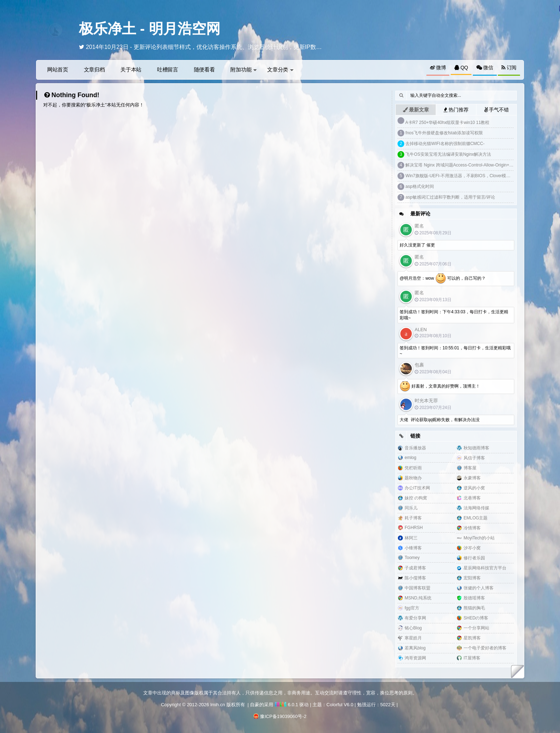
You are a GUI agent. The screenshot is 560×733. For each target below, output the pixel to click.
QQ (461, 68)
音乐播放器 (415, 448)
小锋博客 (413, 548)
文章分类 (280, 69)
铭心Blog (413, 628)
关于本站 (131, 69)
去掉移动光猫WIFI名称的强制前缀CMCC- (445, 144)
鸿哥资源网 (415, 658)
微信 (485, 68)
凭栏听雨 (413, 468)
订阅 (509, 68)
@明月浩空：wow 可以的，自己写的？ (443, 279)
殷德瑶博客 (474, 598)
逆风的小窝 (474, 488)
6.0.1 (286, 705)
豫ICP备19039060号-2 (283, 716)
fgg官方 (412, 608)
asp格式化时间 (419, 186)
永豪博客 (472, 478)
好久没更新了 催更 (417, 245)
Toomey (412, 558)
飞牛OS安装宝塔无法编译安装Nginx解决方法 (448, 154)
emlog (411, 458)
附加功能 (244, 69)
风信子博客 (474, 458)
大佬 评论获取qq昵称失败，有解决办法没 (440, 420)
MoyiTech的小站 (479, 538)
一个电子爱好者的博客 (485, 648)
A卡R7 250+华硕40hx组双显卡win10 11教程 (447, 123)
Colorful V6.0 (340, 705)
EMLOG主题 (476, 518)
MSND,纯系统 (418, 598)
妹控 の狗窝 (416, 498)
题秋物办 (413, 478)
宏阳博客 (472, 578)
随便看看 (204, 69)
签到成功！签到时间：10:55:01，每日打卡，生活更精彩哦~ (455, 351)
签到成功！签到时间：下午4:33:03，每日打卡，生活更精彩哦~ (454, 315)
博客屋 (470, 468)
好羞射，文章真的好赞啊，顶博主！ (440, 387)
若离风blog (415, 648)
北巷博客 (472, 498)
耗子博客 (413, 518)
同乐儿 (411, 508)
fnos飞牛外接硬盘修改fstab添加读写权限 (444, 133)
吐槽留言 (168, 69)
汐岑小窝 (472, 548)
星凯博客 (472, 638)
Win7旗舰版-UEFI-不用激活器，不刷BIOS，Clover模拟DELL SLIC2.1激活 (476, 176)
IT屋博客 (472, 658)
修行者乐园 (474, 558)
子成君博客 (415, 568)
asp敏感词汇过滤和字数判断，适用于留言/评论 (450, 197)
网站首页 (58, 69)
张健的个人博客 (479, 588)
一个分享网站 (476, 628)
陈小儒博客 (415, 578)
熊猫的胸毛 (474, 608)
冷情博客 (472, 528)
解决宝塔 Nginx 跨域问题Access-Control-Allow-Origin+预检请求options (473, 165)
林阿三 (411, 538)
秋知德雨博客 (476, 448)
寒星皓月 (413, 638)
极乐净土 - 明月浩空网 (150, 29)
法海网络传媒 (476, 508)
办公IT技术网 (417, 488)
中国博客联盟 (417, 588)
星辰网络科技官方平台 (485, 568)
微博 (438, 68)
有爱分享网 (415, 618)
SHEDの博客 (476, 618)
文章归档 (94, 69)
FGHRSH (414, 528)
